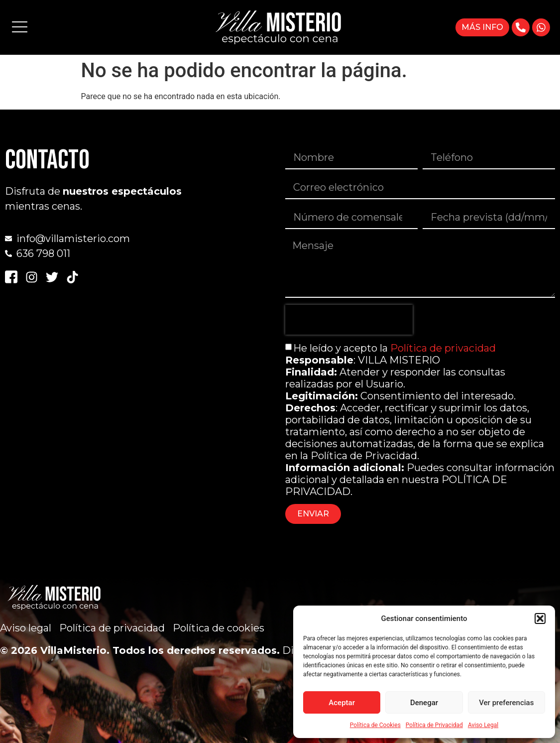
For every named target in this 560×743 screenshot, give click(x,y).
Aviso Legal (483, 725)
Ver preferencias (506, 703)
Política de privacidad (443, 348)
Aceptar (342, 703)
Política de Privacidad (434, 725)
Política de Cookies (375, 725)
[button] (540, 619)
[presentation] (349, 320)
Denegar (424, 703)
